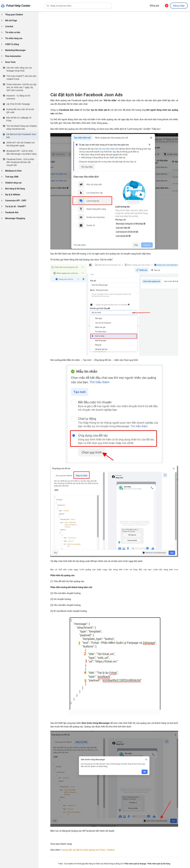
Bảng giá (154, 6)
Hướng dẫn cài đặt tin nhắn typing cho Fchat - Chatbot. (88, 850)
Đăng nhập (179, 6)
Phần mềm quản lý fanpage (135, 864)
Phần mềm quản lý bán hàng (159, 864)
